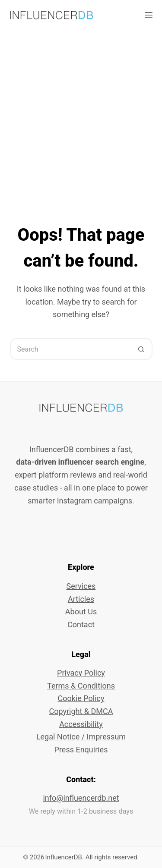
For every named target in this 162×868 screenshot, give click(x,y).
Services (81, 586)
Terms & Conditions (81, 686)
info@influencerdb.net (81, 798)
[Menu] (149, 15)
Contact (81, 624)
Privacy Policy (81, 673)
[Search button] (142, 349)
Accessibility (81, 724)
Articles (81, 599)
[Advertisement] (81, 115)
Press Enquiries (81, 750)
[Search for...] (70, 349)
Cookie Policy (81, 698)
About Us (81, 612)
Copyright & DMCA (81, 711)
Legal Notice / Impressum (81, 737)
